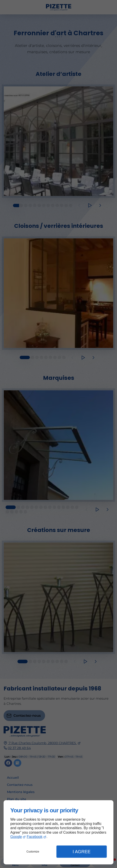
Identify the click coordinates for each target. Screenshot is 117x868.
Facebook (35, 837)
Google (16, 837)
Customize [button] (33, 852)
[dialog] (58, 832)
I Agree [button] (82, 852)
